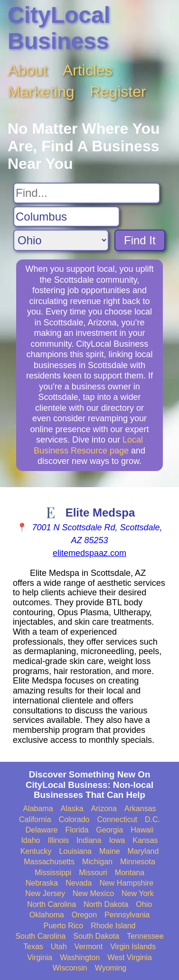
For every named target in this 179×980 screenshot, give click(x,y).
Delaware (42, 830)
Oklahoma (47, 915)
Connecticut (118, 819)
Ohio (144, 904)
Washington (80, 957)
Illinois (58, 840)
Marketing (41, 92)
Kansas (145, 840)
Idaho (30, 840)
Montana (130, 873)
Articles (88, 70)
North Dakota (106, 904)
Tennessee (145, 936)
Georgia (109, 830)
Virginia (40, 957)
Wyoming (111, 968)
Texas (33, 947)
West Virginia (130, 957)
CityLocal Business (59, 28)
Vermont (89, 947)
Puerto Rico (64, 926)
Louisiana (75, 851)
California (35, 819)
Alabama (38, 809)
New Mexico (93, 893)
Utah (59, 947)
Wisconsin (70, 968)
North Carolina (52, 904)
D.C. (152, 819)
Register (118, 92)
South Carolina (40, 936)
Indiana (89, 840)
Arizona (104, 809)
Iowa (117, 840)
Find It (140, 240)
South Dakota (96, 936)
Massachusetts (49, 862)
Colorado (74, 819)
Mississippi (53, 873)
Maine (110, 851)
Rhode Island (113, 926)
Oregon (84, 915)
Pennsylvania (127, 915)
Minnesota (138, 862)
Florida (77, 830)
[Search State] (61, 240)
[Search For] (87, 193)
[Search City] (66, 217)
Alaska (72, 809)
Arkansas (140, 809)
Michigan (97, 862)
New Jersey (45, 893)
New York (138, 893)
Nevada (79, 883)
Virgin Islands (133, 947)
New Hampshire (126, 883)
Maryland (143, 851)
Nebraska (42, 883)
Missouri (93, 873)
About (28, 70)
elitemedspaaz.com (89, 553)
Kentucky (36, 851)
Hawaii (142, 830)
